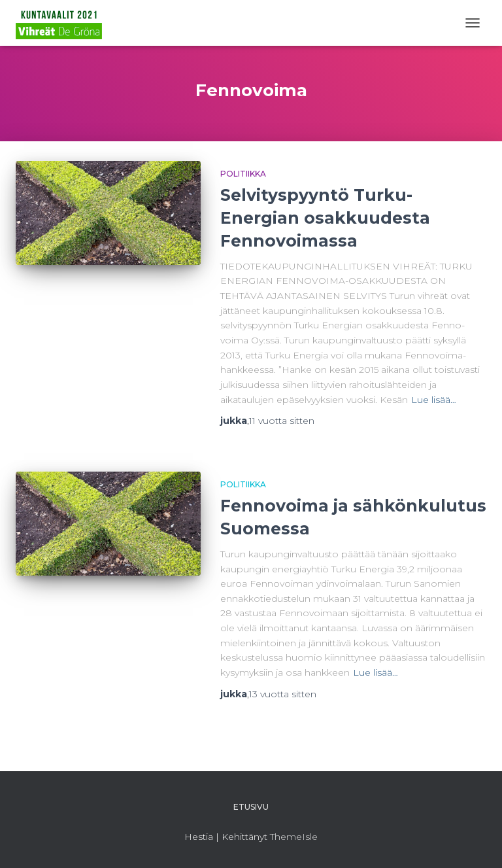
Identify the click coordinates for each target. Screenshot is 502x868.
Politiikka (243, 174)
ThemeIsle (294, 837)
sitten (282, 421)
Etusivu (251, 807)
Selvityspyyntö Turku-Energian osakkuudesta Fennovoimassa (325, 218)
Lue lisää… (434, 400)
